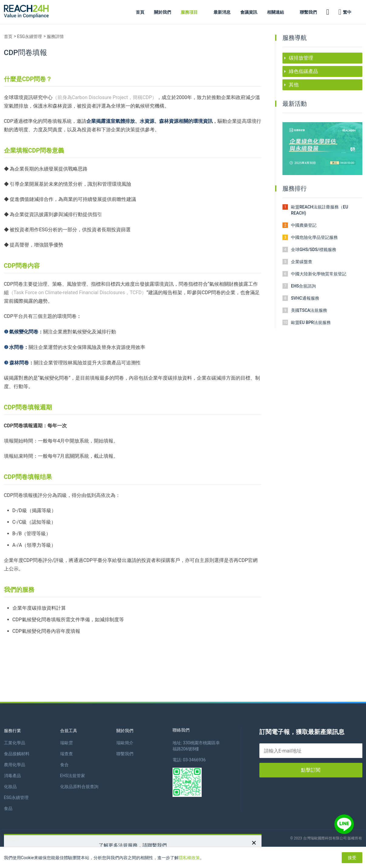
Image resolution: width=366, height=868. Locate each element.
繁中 (345, 12)
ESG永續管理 (29, 36)
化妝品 (10, 787)
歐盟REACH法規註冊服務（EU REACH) (320, 210)
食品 (8, 808)
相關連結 (275, 12)
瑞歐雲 (67, 743)
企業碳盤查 (302, 262)
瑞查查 (67, 754)
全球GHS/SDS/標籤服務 (314, 250)
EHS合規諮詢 (303, 286)
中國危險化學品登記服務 (314, 237)
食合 (64, 765)
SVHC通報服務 (305, 298)
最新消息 (222, 12)
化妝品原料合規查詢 (79, 787)
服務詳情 (55, 36)
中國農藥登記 (304, 225)
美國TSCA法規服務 (309, 310)
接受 (352, 858)
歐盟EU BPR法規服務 (311, 322)
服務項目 (189, 12)
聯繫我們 (308, 12)
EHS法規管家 (73, 776)
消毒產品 (12, 776)
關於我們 (162, 12)
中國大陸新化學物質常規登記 (319, 274)
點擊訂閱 (311, 770)
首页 (8, 36)
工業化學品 (15, 743)
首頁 (140, 12)
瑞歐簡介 (125, 743)
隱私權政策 (189, 858)
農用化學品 (15, 765)
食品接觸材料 (17, 754)
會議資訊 (249, 12)
